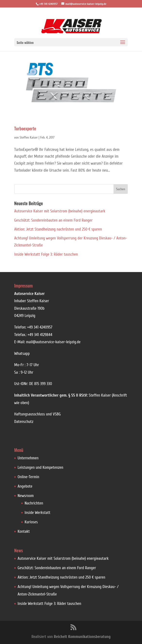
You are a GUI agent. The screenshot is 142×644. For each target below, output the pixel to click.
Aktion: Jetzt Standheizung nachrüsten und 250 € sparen (58, 229)
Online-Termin (28, 477)
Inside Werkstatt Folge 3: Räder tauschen (46, 254)
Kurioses (31, 522)
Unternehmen (28, 458)
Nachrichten (34, 503)
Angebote (25, 486)
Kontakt (24, 531)
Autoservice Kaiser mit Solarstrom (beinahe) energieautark (60, 211)
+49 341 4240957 (40, 327)
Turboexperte (25, 128)
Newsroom (26, 496)
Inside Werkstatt (38, 513)
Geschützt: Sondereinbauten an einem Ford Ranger (53, 220)
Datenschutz (24, 422)
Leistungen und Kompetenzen (40, 467)
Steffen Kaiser (29, 137)
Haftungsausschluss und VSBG (38, 414)
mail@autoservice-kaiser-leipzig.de (53, 342)
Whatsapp (22, 353)
